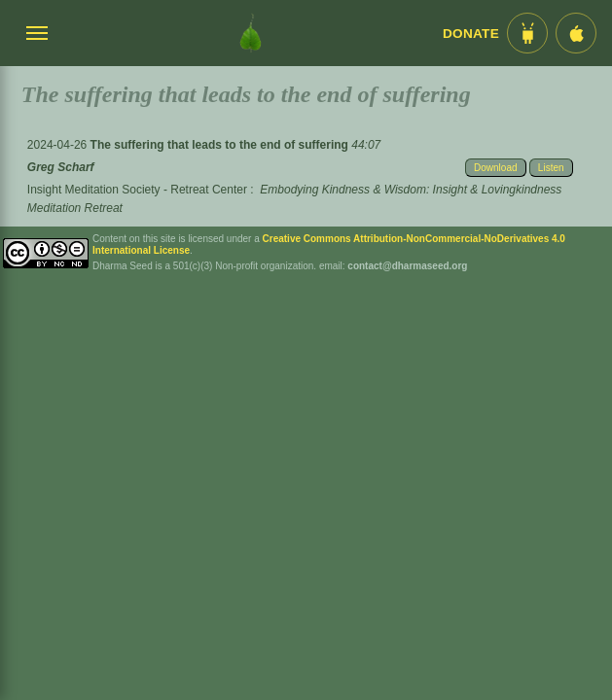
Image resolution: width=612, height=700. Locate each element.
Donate (471, 34)
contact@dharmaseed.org (407, 266)
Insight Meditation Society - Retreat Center (137, 190)
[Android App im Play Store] (527, 33)
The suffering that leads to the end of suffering (221, 145)
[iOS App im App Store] (576, 33)
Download (495, 168)
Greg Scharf (61, 167)
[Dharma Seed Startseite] (251, 33)
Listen (551, 168)
